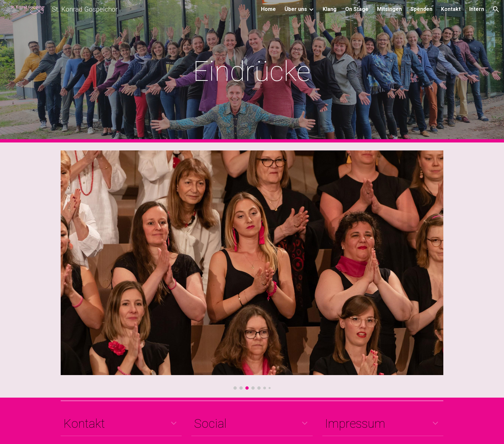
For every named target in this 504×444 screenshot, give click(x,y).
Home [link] (268, 9)
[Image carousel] (252, 270)
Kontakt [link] (451, 9)
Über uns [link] (296, 9)
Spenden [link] (421, 9)
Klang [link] (330, 9)
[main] (252, 71)
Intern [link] (477, 9)
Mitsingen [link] (389, 9)
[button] (496, 9)
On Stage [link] (357, 9)
